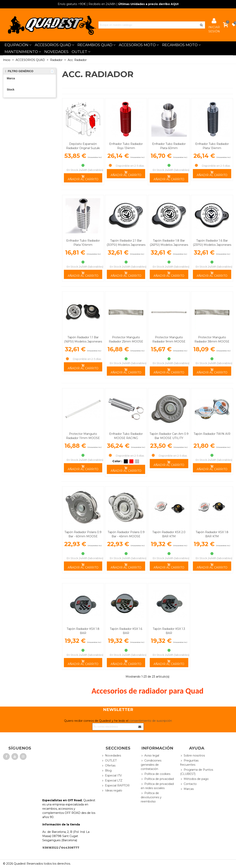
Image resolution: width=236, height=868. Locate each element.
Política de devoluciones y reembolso (151, 797)
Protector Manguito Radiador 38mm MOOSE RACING (212, 341)
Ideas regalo (112, 791)
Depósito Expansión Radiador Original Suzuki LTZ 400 (83, 148)
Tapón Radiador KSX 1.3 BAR (169, 631)
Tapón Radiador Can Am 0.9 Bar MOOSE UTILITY (169, 436)
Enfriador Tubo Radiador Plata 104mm (83, 243)
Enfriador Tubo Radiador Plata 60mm (169, 146)
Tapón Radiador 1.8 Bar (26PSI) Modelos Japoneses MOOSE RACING (169, 245)
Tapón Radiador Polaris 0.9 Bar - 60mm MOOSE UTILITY (83, 536)
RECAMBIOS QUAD (95, 45)
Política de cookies (156, 774)
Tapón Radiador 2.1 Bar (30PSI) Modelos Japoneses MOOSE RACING (126, 245)
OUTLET (79, 52)
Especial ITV (112, 776)
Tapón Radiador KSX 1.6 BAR (126, 631)
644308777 (70, 848)
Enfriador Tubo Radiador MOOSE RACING (126, 436)
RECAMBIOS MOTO (180, 45)
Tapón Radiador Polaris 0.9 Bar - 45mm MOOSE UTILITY (126, 536)
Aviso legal (150, 756)
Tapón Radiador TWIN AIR (212, 434)
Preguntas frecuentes (189, 762)
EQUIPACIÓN (16, 45)
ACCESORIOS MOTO (137, 45)
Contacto (188, 784)
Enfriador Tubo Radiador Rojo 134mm (126, 146)
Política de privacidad (157, 779)
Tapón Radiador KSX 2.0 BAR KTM (169, 534)
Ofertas (108, 766)
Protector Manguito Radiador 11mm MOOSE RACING (83, 438)
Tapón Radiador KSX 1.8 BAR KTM (212, 534)
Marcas (187, 789)
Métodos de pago (194, 779)
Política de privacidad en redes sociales (157, 786)
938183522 (50, 848)
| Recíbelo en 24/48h (87, 4)
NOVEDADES (56, 52)
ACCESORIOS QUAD (53, 45)
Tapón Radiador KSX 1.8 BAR (83, 631)
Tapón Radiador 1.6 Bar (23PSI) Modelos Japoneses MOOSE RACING (212, 245)
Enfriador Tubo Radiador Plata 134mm (212, 146)
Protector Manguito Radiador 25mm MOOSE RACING (126, 341)
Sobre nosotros (192, 756)
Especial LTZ (112, 781)
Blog (107, 771)
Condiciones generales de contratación (151, 765)
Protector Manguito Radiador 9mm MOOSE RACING (169, 341)
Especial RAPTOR (116, 786)
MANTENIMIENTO (21, 52)
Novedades (111, 756)
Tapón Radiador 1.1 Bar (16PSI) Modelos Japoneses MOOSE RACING (83, 341)
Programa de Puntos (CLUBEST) (197, 772)
